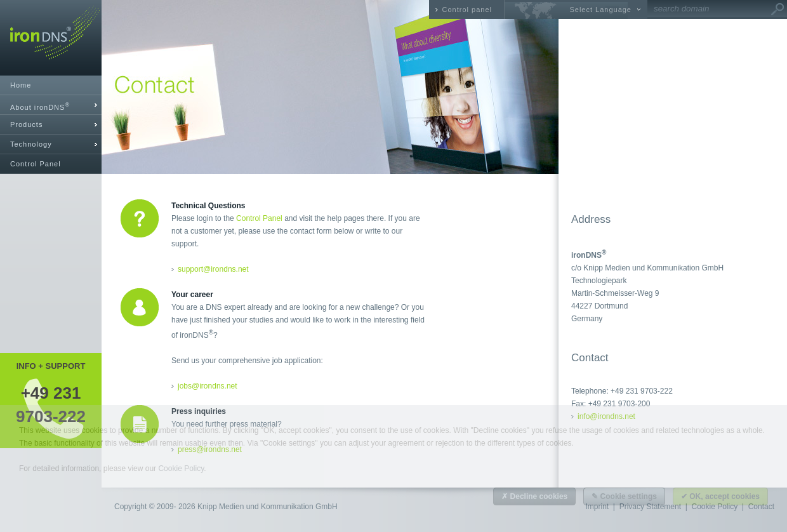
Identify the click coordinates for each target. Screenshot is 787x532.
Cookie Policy (181, 469)
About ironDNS (40, 106)
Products (26, 124)
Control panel (467, 10)
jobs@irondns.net (208, 386)
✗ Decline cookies (534, 496)
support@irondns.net (213, 269)
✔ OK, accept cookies (720, 496)
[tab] (51, 105)
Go (777, 10)
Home (21, 85)
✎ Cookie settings (624, 496)
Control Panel (36, 164)
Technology (31, 144)
